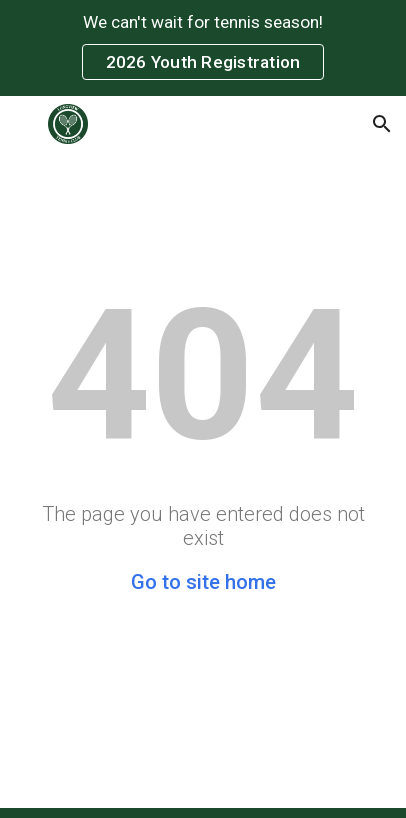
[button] (24, 123)
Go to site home (203, 582)
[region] (203, 48)
